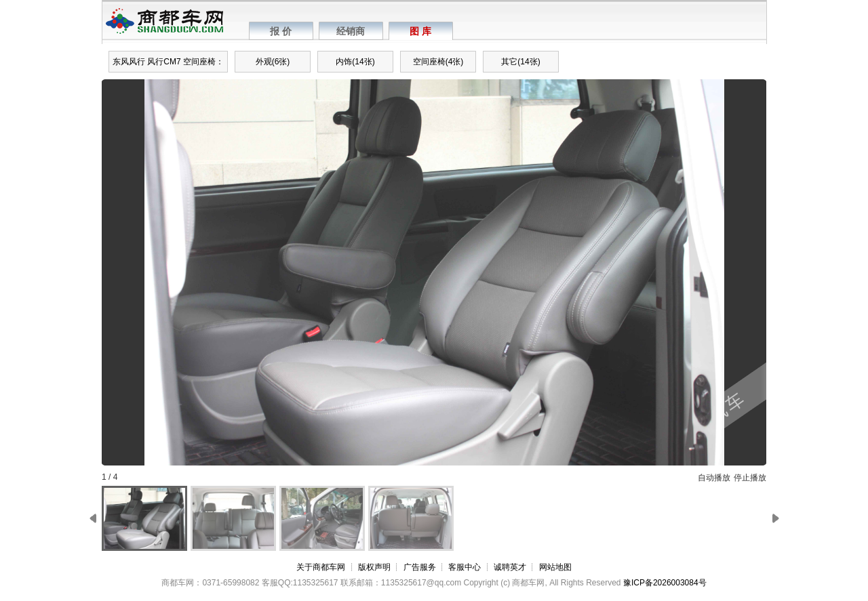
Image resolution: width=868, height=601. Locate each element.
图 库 (420, 31)
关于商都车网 (321, 567)
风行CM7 (164, 62)
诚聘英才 (510, 567)
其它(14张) (520, 62)
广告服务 (420, 567)
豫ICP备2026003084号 (665, 583)
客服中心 (465, 567)
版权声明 (374, 567)
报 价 (281, 31)
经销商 (351, 31)
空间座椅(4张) (438, 62)
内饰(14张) (355, 62)
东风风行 (129, 62)
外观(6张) (273, 62)
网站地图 (555, 567)
